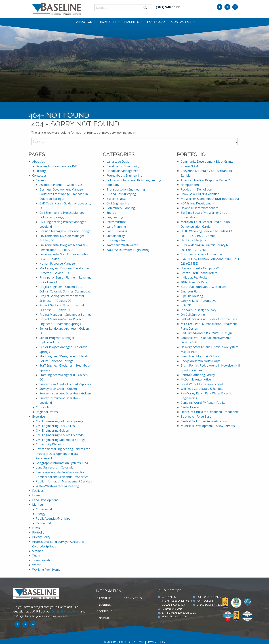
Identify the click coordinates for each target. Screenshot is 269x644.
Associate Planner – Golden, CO (61, 185)
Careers (41, 180)
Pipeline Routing (192, 296)
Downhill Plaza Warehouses (200, 208)
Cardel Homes (190, 407)
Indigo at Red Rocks (194, 277)
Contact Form (45, 407)
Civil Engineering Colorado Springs (59, 421)
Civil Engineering (118, 203)
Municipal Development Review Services (208, 426)
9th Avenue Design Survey (198, 310)
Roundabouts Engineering (124, 175)
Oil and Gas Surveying (121, 194)
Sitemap (38, 551)
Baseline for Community (123, 166)
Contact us (181, 22)
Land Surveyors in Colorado (55, 467)
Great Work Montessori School (202, 384)
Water (36, 565)
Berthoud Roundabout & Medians (204, 287)
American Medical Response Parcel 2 (205, 180)
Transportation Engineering (126, 189)
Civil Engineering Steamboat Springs (61, 440)
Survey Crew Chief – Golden (58, 389)
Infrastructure (116, 222)
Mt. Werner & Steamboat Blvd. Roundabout (210, 199)
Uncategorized (116, 240)
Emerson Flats (190, 291)
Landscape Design (119, 162)
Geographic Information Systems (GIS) (62, 463)
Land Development (45, 500)
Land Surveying (117, 231)
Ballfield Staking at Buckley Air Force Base (209, 319)
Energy (41, 514)
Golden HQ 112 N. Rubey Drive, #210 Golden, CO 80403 (177, 601)
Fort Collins (205, 601)
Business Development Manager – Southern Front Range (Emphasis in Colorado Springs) (64, 194)
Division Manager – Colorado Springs (65, 231)
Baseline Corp (57, 9)
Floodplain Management (123, 171)
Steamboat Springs (209, 605)
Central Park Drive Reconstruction (204, 421)
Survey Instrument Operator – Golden (65, 393)
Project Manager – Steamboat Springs (65, 315)
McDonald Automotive (196, 379)
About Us (84, 22)
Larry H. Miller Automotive (198, 301)
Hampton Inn (190, 185)
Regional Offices (47, 412)
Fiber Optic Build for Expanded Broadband (209, 412)
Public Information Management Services (64, 481)
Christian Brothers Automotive (202, 254)
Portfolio (156, 22)
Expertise (108, 22)
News (36, 528)
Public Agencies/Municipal (53, 518)
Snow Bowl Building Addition (200, 194)
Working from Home (46, 570)
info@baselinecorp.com (181, 613)
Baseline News (116, 199)
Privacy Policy (41, 537)
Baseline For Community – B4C (57, 166)
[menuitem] (85, 22)
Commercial (44, 509)
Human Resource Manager (58, 264)
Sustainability (116, 236)
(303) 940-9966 (168, 7)
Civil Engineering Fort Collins (55, 426)
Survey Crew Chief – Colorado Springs (65, 384)
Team (36, 556)
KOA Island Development (197, 203)
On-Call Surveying (193, 315)
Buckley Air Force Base (196, 417)
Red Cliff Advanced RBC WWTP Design (206, 333)
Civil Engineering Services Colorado (60, 435)
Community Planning (50, 444)
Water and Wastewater (122, 245)
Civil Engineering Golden (52, 430)
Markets (132, 22)
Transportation (43, 560)
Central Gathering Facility (198, 375)
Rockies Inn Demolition (196, 189)
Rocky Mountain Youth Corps (201, 361)
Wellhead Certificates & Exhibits (202, 389)
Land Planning (116, 227)
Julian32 (186, 305)
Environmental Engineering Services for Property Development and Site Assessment (63, 454)
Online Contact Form (66, 611)
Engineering (115, 217)
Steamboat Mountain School (200, 356)
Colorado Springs (209, 597)
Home (36, 495)
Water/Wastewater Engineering (57, 486)
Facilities (38, 491)
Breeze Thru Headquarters (199, 273)
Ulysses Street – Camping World (202, 268)
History (41, 171)
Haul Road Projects (194, 240)
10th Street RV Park (194, 282)
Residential (43, 523)
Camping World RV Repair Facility (203, 403)
